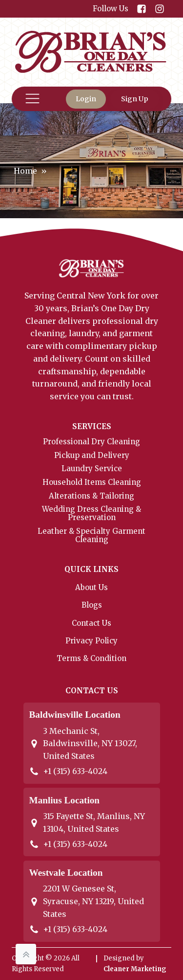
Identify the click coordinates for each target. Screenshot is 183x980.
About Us (91, 587)
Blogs (92, 605)
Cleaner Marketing (135, 969)
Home (25, 171)
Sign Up (135, 99)
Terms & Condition (91, 658)
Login (86, 99)
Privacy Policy (91, 641)
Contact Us (91, 623)
